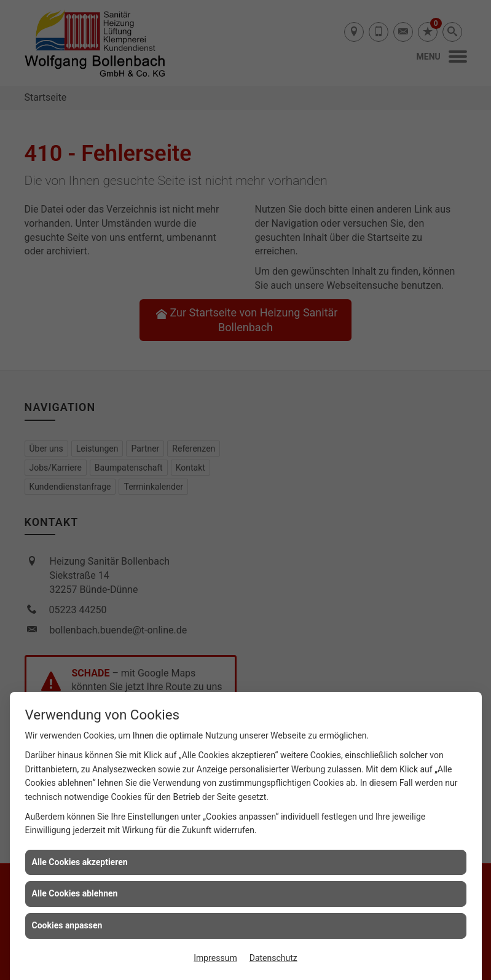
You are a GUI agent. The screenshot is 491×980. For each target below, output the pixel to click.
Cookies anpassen (67, 925)
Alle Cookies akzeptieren (80, 862)
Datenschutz (273, 958)
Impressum (215, 958)
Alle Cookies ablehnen (75, 893)
